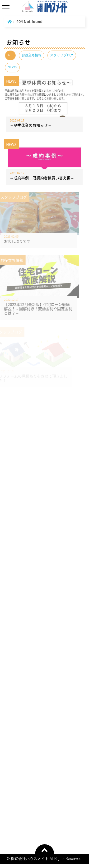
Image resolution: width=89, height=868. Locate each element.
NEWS (12, 67)
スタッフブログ (62, 55)
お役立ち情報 (32, 55)
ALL (10, 55)
